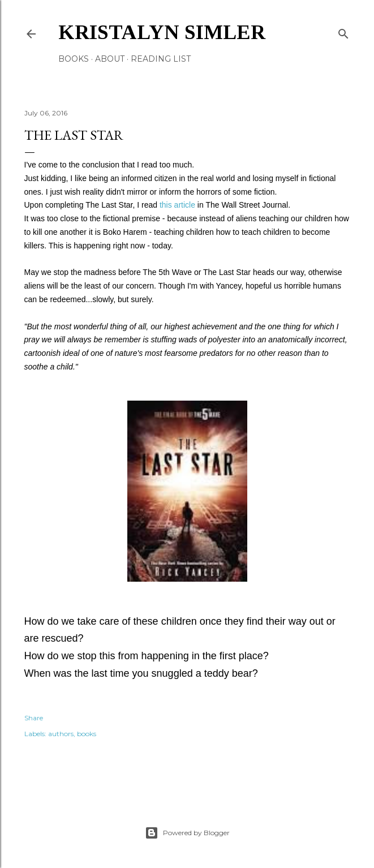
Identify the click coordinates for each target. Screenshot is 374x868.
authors (61, 734)
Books (74, 59)
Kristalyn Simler (162, 32)
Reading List (161, 59)
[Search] (343, 31)
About (110, 59)
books (87, 734)
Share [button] (34, 718)
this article (177, 205)
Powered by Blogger (187, 833)
